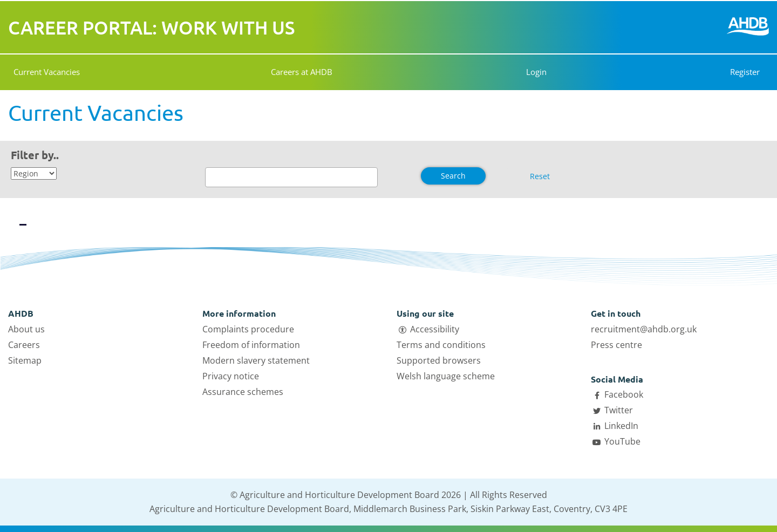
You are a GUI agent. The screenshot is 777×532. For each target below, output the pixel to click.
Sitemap (25, 360)
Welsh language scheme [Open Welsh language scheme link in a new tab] (446, 376)
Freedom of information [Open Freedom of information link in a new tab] (251, 345)
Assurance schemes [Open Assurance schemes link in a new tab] (243, 392)
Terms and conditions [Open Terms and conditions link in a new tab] (441, 345)
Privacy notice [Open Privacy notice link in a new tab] (231, 376)
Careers (24, 345)
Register (745, 72)
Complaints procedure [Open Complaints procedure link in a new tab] (248, 329)
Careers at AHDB (302, 72)
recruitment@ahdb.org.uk (644, 329)
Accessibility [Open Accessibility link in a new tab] (435, 329)
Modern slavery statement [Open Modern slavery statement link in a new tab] (256, 360)
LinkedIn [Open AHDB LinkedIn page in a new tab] (621, 426)
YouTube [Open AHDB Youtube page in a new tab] (622, 441)
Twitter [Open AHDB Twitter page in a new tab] (619, 410)
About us (26, 329)
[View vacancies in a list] (51, 216)
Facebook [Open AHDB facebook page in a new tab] (624, 394)
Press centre (616, 345)
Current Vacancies (47, 72)
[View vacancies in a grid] (23, 216)
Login (533, 72)
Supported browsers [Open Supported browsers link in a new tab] (439, 360)
